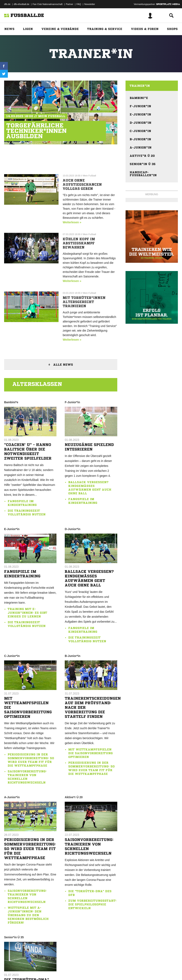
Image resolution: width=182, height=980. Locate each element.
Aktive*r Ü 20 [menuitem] (142, 156)
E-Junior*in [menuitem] (140, 114)
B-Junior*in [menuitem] (140, 139)
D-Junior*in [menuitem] (140, 123)
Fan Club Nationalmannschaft (48, 4)
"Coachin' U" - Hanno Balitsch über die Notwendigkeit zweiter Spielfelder (28, 451)
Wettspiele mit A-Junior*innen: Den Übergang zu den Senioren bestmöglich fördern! (28, 915)
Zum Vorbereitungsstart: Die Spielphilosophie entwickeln (92, 904)
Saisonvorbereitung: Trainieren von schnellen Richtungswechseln (89, 846)
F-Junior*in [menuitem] (140, 106)
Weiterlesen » (72, 222)
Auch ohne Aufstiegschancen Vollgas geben (82, 184)
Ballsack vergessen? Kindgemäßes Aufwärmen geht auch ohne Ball (89, 578)
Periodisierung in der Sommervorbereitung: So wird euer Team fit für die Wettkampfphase (30, 849)
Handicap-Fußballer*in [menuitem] (143, 174)
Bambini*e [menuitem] (139, 98)
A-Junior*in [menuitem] (141, 147)
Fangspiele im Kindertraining (22, 574)
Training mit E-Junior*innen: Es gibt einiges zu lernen (27, 613)
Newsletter (90, 4)
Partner (69, 4)
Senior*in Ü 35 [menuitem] (143, 164)
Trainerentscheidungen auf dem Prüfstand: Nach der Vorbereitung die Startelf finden (91, 707)
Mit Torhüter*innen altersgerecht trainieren (84, 302)
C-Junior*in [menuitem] (140, 131)
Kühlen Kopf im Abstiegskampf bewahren (79, 243)
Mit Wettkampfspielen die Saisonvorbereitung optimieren (28, 707)
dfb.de (7, 4)
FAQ (79, 4)
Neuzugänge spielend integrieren (89, 447)
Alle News (63, 365)
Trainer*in (140, 86)
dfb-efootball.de (22, 4)
